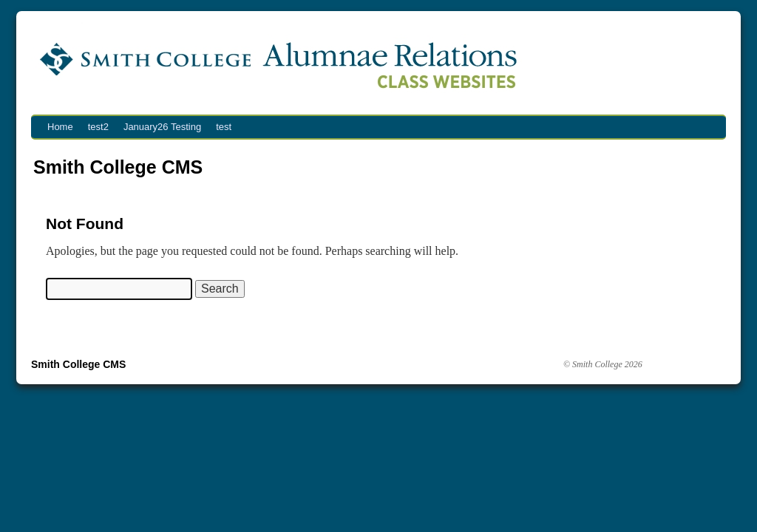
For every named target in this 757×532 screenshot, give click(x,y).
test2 (98, 127)
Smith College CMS (118, 167)
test (224, 127)
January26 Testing (162, 127)
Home (60, 127)
